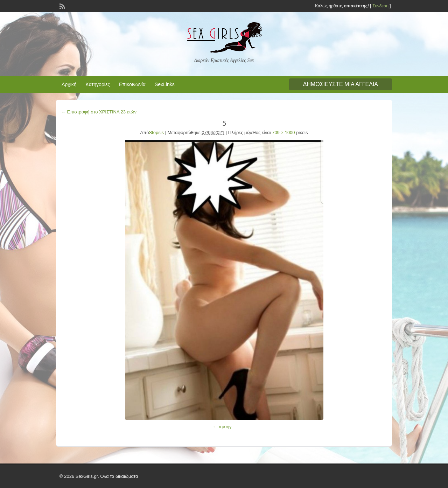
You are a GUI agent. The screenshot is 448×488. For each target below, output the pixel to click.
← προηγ (222, 427)
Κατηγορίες (98, 84)
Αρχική (69, 84)
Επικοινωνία (132, 84)
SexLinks (165, 84)
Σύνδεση (380, 6)
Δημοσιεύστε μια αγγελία (341, 84)
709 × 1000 (283, 133)
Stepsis (156, 133)
